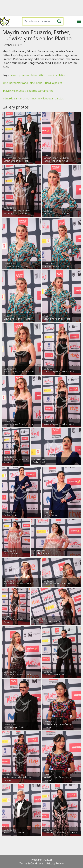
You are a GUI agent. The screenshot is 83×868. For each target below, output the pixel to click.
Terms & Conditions (31, 863)
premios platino (56, 75)
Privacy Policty (55, 863)
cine (14, 75)
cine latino (36, 83)
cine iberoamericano (16, 83)
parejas (59, 98)
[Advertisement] (41, 8)
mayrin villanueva (42, 98)
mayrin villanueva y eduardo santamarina (28, 91)
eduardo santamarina (16, 98)
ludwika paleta (53, 83)
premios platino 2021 (32, 75)
